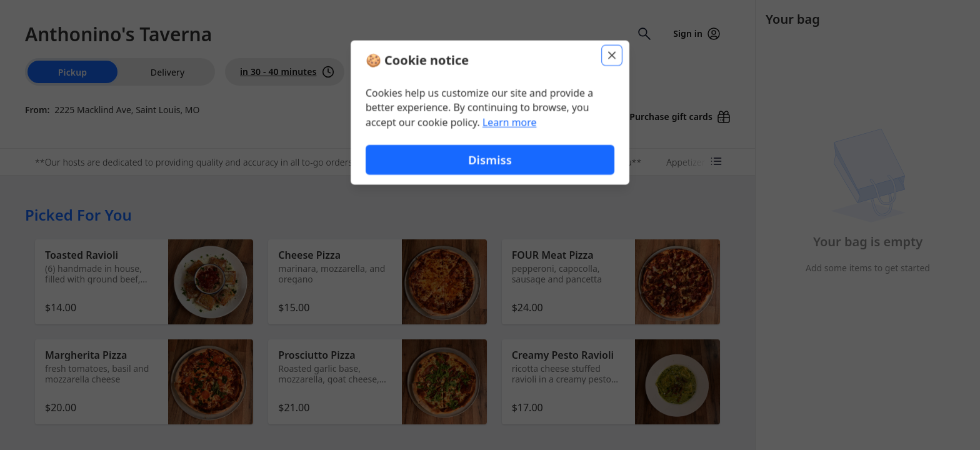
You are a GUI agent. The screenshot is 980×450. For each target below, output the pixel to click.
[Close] (612, 55)
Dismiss (490, 160)
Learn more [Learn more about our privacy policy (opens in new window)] (510, 122)
